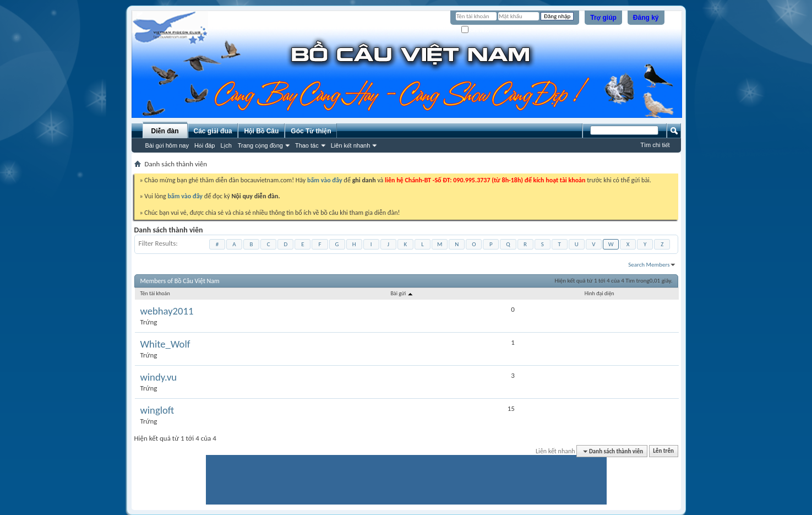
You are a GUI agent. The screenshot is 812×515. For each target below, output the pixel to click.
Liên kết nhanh (351, 145)
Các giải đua (213, 131)
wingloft (157, 410)
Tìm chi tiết (655, 145)
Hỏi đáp (205, 145)
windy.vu (159, 377)
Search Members (649, 265)
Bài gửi (402, 293)
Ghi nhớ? (477, 30)
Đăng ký (646, 18)
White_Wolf (165, 344)
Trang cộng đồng (260, 145)
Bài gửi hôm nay (167, 145)
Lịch (226, 145)
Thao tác (307, 145)
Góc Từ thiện (311, 131)
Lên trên (663, 451)
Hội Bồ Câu (261, 131)
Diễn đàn (165, 131)
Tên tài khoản (155, 293)
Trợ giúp (603, 18)
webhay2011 (167, 311)
